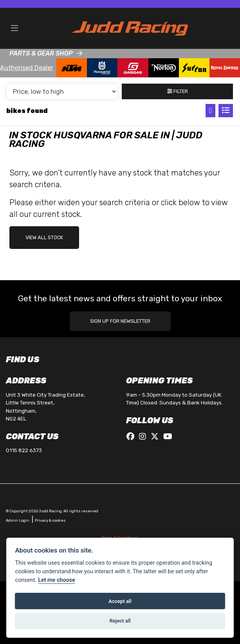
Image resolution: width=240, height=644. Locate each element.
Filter (178, 91)
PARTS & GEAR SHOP (41, 53)
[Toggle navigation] (14, 29)
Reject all (120, 621)
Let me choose (57, 580)
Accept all (120, 601)
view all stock (44, 237)
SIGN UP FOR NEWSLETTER (120, 321)
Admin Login (18, 520)
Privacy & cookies (50, 520)
